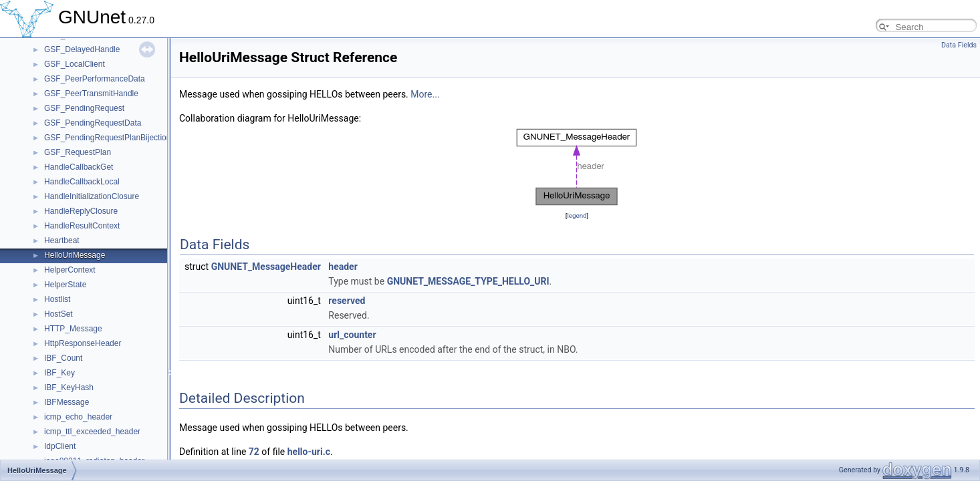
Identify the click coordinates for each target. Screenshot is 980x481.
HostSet (58, 314)
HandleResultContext (82, 226)
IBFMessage (67, 402)
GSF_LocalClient (75, 64)
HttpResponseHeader (83, 343)
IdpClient (60, 446)
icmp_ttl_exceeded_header (92, 432)
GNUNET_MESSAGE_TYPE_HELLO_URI (468, 281)
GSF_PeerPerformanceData (95, 79)
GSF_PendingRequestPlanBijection (107, 138)
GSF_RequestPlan (78, 152)
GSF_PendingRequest (84, 108)
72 (254, 452)
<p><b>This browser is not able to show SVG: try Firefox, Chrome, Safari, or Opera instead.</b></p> (577, 167)
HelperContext (70, 270)
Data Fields (959, 45)
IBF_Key (59, 373)
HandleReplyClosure (81, 211)
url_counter (352, 335)
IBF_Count (63, 358)
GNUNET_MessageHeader (266, 267)
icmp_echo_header (78, 417)
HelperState (65, 285)
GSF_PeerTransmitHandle (91, 94)
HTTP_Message (73, 329)
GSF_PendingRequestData (93, 123)
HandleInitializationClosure (92, 196)
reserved (347, 301)
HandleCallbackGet (79, 167)
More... (425, 94)
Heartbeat (62, 240)
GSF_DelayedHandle (82, 49)
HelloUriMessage (75, 255)
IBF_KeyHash (69, 387)
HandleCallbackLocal (82, 182)
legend (577, 215)
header (343, 267)
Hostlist (57, 299)
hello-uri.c (309, 452)
